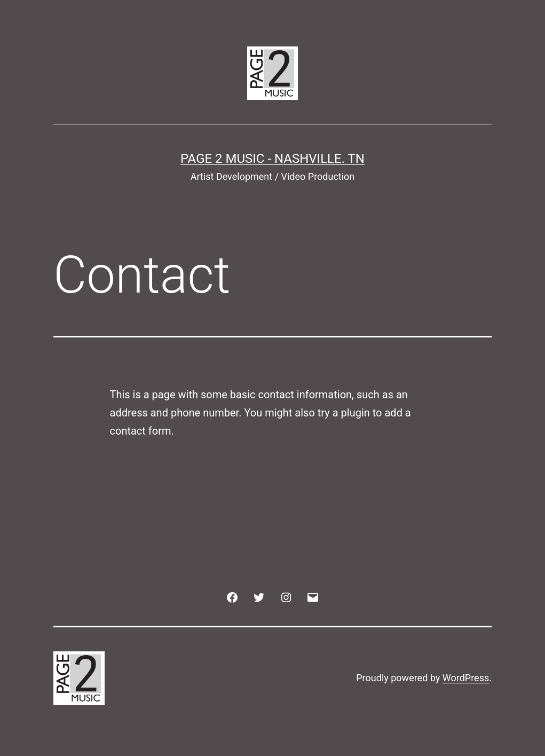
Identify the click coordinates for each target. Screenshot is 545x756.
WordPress (466, 678)
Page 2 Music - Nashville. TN (272, 159)
